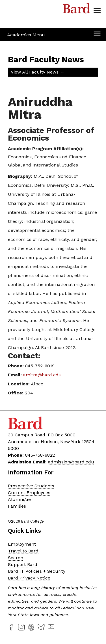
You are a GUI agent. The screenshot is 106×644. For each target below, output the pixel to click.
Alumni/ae (19, 499)
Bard (77, 10)
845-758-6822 (40, 455)
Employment (22, 544)
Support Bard (23, 564)
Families (17, 506)
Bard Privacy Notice (29, 578)
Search (16, 558)
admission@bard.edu (71, 462)
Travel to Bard (23, 551)
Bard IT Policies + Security (37, 571)
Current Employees (29, 493)
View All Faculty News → (38, 72)
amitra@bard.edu (42, 375)
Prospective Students (31, 486)
